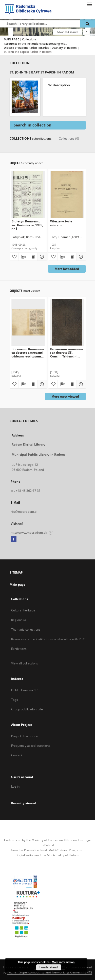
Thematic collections (26, 629)
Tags (15, 700)
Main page (18, 585)
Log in (15, 786)
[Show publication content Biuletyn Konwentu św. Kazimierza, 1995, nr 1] (33, 257)
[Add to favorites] (14, 257)
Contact (17, 755)
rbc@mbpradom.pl (24, 512)
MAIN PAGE (11, 39)
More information (63, 962)
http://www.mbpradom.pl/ (32, 533)
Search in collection (33, 125)
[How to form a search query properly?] (86, 32)
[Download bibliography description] (23, 257)
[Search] (88, 23)
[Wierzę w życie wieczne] (67, 195)
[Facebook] (14, 539)
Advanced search (68, 32)
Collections (30, 39)
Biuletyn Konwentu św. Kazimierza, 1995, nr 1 (27, 225)
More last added (67, 269)
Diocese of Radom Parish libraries (27, 48)
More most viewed (65, 396)
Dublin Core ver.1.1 (25, 690)
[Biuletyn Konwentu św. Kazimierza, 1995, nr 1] (28, 195)
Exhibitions (19, 649)
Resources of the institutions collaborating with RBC (39, 44)
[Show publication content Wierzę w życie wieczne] (72, 257)
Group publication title (27, 709)
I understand (49, 967)
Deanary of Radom (65, 48)
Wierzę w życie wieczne (61, 223)
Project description (25, 736)
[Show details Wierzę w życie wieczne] (80, 257)
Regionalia (19, 620)
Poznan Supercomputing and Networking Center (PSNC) (50, 972)
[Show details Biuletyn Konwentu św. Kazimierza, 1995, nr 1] (41, 257)
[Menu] (89, 4)
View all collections (25, 663)
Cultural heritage (23, 610)
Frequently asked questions (31, 746)
